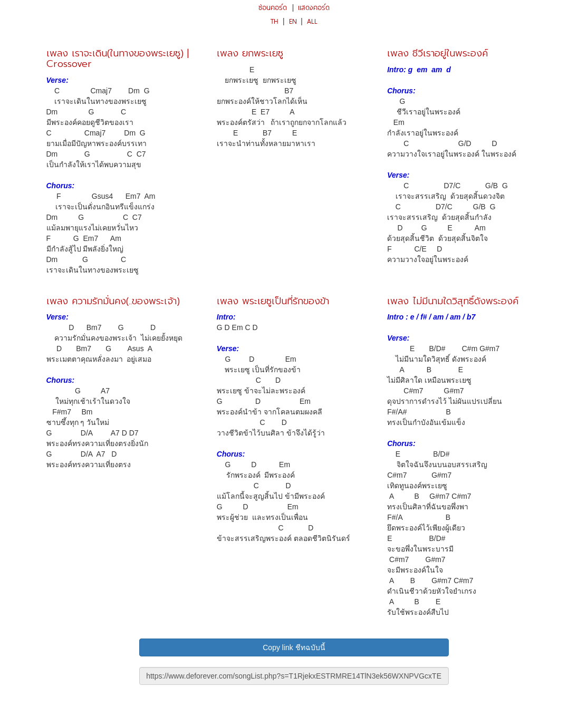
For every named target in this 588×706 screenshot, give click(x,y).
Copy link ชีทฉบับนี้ (294, 647)
